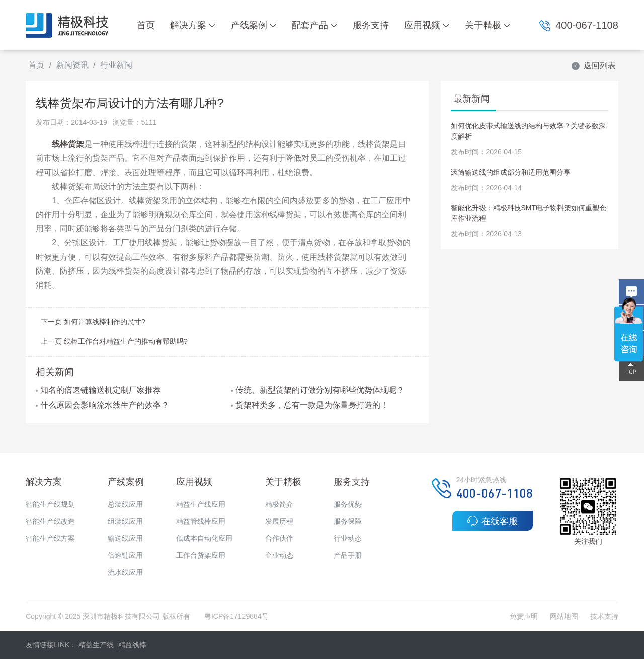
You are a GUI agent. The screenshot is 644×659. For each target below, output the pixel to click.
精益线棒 (132, 645)
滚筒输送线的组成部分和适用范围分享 (511, 172)
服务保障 (348, 521)
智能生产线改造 (50, 521)
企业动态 (279, 555)
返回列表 (593, 66)
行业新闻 (116, 65)
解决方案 (193, 25)
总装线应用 (125, 504)
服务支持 (371, 25)
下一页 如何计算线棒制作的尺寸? (93, 322)
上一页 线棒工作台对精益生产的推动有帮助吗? (114, 341)
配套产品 (315, 25)
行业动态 (348, 538)
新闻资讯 (72, 65)
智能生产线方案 (50, 538)
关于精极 (488, 25)
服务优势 (348, 504)
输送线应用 (125, 538)
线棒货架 (68, 144)
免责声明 (525, 616)
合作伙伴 (279, 538)
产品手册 (348, 555)
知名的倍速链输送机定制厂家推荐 (98, 390)
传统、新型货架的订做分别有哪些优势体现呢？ (318, 390)
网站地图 (564, 616)
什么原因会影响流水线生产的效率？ (102, 405)
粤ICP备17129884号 (236, 616)
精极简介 (279, 504)
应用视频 (427, 25)
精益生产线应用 (201, 504)
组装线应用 (125, 521)
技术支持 (604, 616)
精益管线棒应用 (201, 521)
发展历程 (279, 521)
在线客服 (492, 521)
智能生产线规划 (50, 504)
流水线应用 (125, 572)
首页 (146, 25)
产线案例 (254, 25)
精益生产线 (96, 645)
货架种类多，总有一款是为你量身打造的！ (310, 405)
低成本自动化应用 (204, 538)
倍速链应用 (125, 555)
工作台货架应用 (201, 555)
